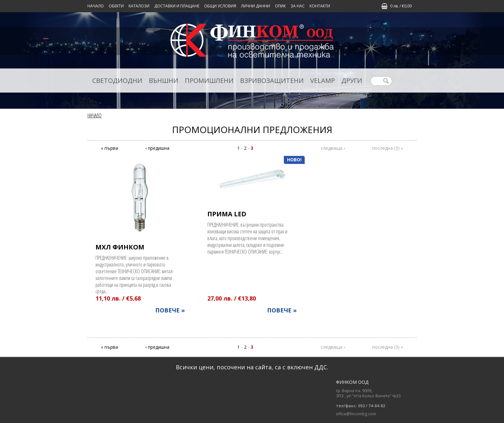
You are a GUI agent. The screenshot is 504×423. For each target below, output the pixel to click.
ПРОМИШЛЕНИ (209, 81)
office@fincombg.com (356, 414)
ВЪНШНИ (164, 81)
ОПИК (280, 6)
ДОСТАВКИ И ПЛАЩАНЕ (177, 6)
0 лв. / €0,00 (401, 6)
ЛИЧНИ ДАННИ (256, 6)
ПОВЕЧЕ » (170, 310)
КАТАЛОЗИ (139, 6)
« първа (109, 148)
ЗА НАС (298, 6)
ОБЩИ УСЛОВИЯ (220, 6)
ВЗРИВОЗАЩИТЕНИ (272, 81)
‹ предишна (157, 148)
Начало (96, 6)
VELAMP (323, 81)
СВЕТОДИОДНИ (117, 81)
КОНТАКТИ (320, 6)
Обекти (116, 6)
